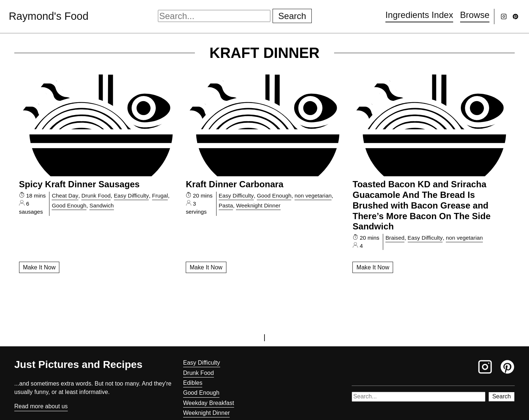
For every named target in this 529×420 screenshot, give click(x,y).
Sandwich (101, 205)
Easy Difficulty (132, 196)
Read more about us (41, 406)
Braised (395, 238)
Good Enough (69, 205)
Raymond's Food (49, 16)
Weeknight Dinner (258, 205)
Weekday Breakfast (209, 403)
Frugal (160, 196)
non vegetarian (313, 196)
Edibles (193, 383)
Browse (475, 15)
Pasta (226, 205)
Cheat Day (65, 196)
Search (292, 16)
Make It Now (39, 267)
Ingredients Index (419, 15)
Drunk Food (96, 196)
